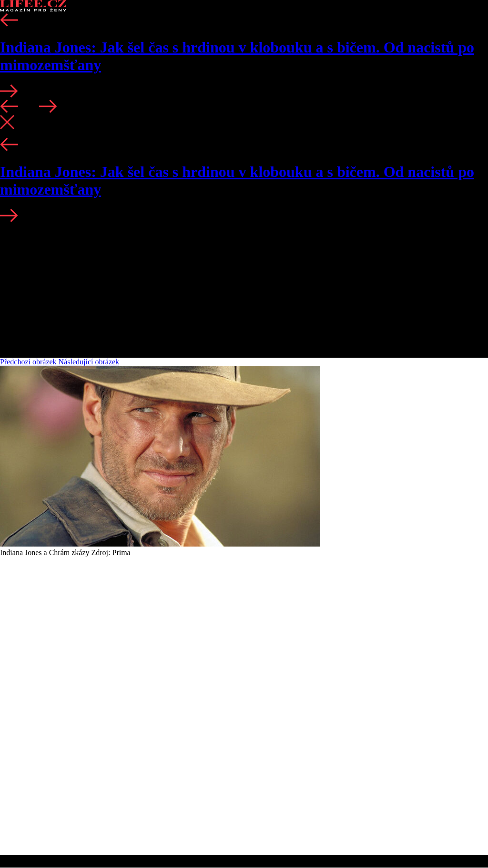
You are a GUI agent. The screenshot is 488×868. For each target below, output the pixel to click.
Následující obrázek (89, 362)
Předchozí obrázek (29, 362)
